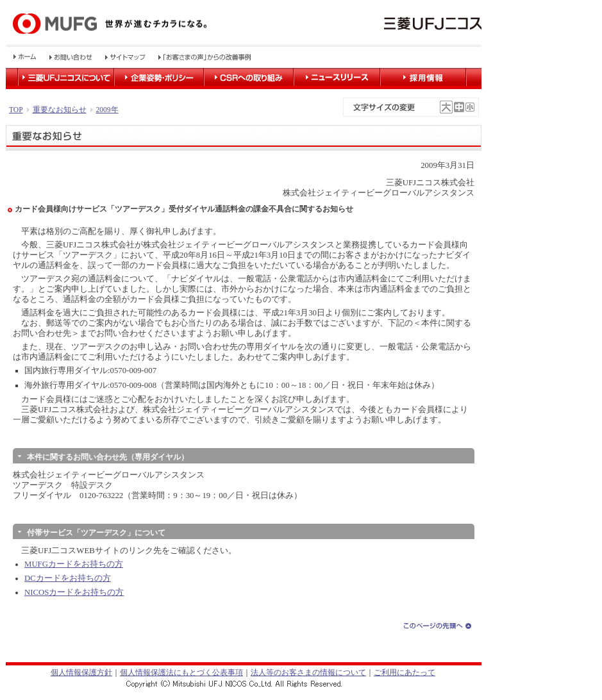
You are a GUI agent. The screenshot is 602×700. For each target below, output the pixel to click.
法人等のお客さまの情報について (308, 672)
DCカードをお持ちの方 (68, 578)
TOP (16, 110)
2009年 (107, 110)
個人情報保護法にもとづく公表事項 (181, 672)
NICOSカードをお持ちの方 (74, 592)
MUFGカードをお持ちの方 (74, 564)
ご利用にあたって (405, 672)
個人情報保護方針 (81, 672)
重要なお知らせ (60, 110)
